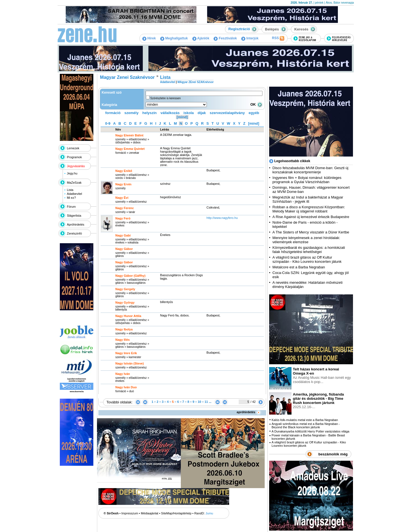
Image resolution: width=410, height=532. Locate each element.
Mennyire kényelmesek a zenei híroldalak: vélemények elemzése (306, 240)
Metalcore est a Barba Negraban (299, 267)
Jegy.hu (72, 173)
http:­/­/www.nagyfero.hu (222, 218)
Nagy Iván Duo (126, 387)
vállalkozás (170, 113)
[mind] (182, 117)
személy (131, 113)
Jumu (209, 513)
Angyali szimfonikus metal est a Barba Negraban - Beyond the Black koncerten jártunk (306, 425)
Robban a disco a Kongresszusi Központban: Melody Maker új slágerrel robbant (309, 209)
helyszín (149, 113)
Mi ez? (71, 198)
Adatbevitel (74, 194)
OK (257, 104)
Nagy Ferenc (125, 208)
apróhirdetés (249, 412)
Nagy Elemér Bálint (129, 135)
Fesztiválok (225, 38)
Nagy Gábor (124, 249)
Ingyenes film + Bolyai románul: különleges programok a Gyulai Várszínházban (307, 180)
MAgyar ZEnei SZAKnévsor (195, 82)
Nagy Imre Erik (126, 353)
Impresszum (130, 513)
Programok (74, 157)
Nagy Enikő (124, 171)
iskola (189, 113)
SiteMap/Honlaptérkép (176, 513)
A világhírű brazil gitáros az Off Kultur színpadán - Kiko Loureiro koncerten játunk (307, 259)
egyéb (254, 113)
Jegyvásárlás (76, 166)
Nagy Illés (123, 340)
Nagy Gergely (125, 289)
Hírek (149, 38)
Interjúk (250, 38)
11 (206, 402)
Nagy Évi (122, 198)
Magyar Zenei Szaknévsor (127, 77)
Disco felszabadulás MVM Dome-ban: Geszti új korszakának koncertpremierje (311, 170)
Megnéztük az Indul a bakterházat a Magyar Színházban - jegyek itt (308, 199)
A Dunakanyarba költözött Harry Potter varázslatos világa (311, 431)
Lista (70, 190)
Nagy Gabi (123, 235)
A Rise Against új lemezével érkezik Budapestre (311, 217)
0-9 (108, 123)
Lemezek (73, 148)
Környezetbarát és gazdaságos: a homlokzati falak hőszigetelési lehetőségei (309, 250)
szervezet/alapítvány (227, 113)
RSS (278, 38)
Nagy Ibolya (124, 329)
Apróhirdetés (75, 224)
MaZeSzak (74, 183)
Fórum (71, 207)
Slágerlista (74, 216)
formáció (113, 113)
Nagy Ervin (123, 184)
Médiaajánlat (150, 513)
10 (199, 402)
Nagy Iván (123, 374)
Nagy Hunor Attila (128, 316)
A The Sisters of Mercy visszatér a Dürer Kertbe (311, 232)
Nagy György (125, 302)
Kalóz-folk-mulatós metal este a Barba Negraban (305, 420)
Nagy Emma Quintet (130, 149)
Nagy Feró (123, 218)
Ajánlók (201, 38)
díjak (202, 113)
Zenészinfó (74, 233)
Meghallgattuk (174, 38)
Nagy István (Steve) (130, 363)
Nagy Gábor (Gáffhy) (131, 276)
